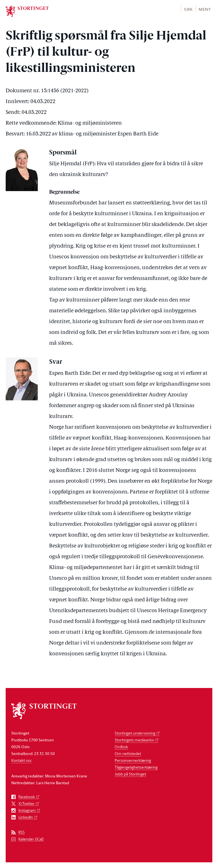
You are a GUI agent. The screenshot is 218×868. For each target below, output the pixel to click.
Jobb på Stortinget (130, 774)
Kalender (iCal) (31, 839)
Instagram (27, 811)
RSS (22, 832)
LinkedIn (26, 817)
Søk (188, 9)
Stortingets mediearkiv (134, 740)
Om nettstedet (128, 753)
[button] (188, 9)
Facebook (27, 797)
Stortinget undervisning (135, 733)
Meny (205, 9)
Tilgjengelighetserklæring (136, 767)
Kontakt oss (21, 760)
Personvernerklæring (133, 760)
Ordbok (121, 747)
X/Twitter (27, 804)
